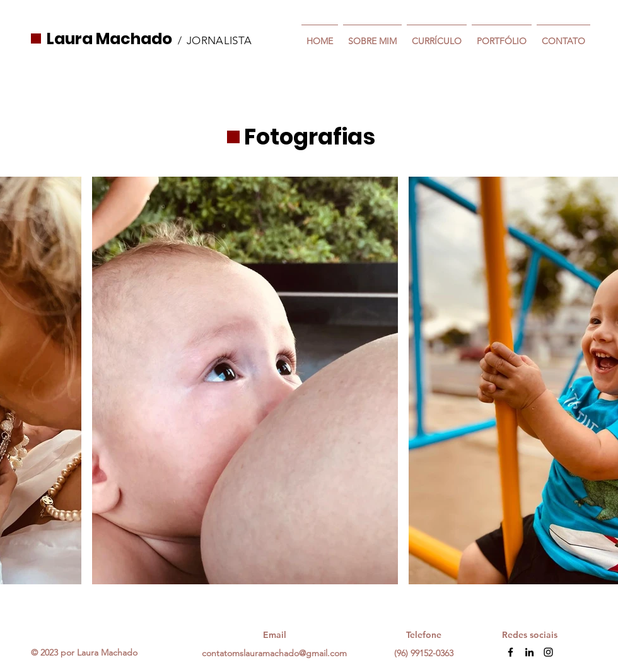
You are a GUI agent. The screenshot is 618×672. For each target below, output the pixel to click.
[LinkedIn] (529, 652)
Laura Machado (109, 39)
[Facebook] (510, 652)
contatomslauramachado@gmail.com (274, 653)
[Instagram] (548, 652)
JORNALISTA (219, 40)
